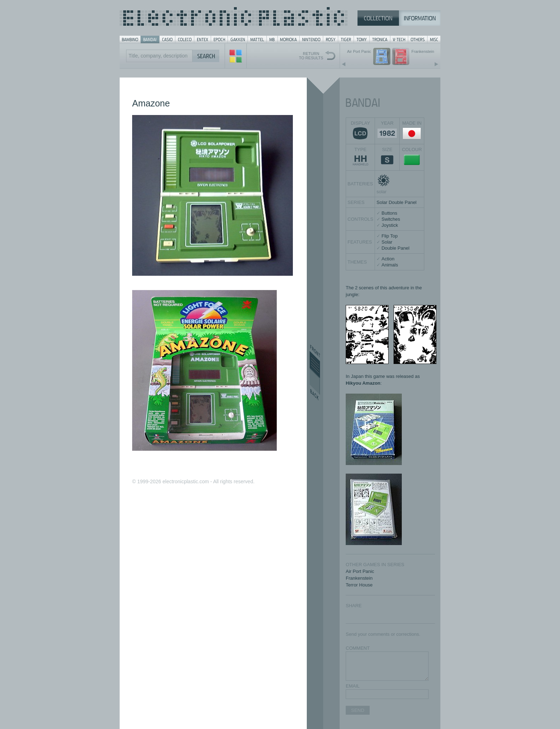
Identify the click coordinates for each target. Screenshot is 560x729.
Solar (387, 242)
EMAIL (353, 686)
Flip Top (389, 236)
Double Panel (395, 248)
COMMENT (358, 648)
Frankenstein (359, 578)
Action (388, 259)
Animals (390, 265)
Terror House (359, 585)
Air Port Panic (360, 571)
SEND (358, 710)
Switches (391, 219)
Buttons (389, 213)
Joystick (390, 225)
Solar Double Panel (396, 202)
